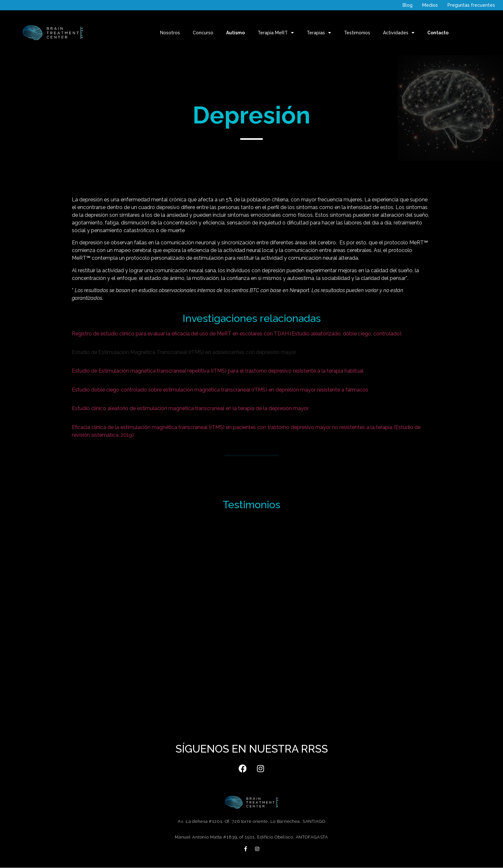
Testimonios (357, 33)
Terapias (319, 33)
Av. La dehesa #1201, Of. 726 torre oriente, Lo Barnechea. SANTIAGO (251, 821)
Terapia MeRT (276, 33)
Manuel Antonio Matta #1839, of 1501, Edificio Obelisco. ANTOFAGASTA (251, 837)
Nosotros (170, 33)
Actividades (399, 33)
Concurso (203, 33)
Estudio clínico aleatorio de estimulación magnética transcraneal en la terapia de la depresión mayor (190, 408)
